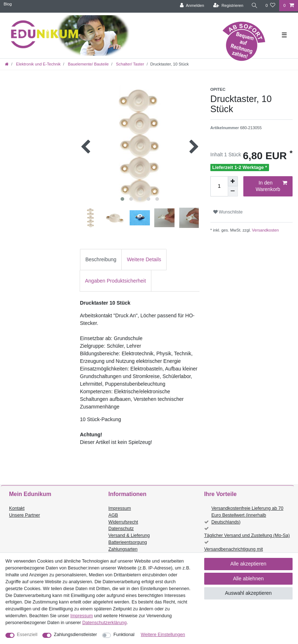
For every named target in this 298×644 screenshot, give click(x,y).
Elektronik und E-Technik (38, 64)
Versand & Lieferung (129, 535)
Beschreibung (101, 259)
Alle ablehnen (248, 579)
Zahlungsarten (123, 549)
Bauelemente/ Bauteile (88, 64)
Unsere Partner (24, 515)
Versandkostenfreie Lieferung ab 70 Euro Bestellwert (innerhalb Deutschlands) (247, 515)
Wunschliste (228, 212)
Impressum (119, 508)
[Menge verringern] (233, 191)
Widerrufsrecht (123, 522)
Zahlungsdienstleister (75, 635)
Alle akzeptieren (248, 564)
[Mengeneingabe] (219, 186)
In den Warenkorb (271, 186)
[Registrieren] (228, 6)
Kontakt (17, 508)
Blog (8, 4)
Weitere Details (144, 259)
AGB (113, 515)
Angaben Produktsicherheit (116, 281)
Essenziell (27, 635)
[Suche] (254, 6)
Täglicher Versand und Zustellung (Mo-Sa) (247, 535)
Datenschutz (121, 529)
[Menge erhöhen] (233, 181)
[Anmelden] (192, 6)
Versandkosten (265, 230)
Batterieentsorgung (127, 542)
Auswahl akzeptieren (248, 593)
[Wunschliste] (270, 6)
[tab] (101, 260)
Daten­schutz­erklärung (104, 623)
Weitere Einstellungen (163, 635)
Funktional (124, 635)
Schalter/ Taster (129, 64)
